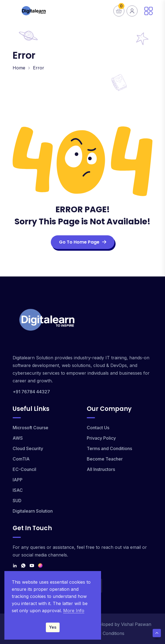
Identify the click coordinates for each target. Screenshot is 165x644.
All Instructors (101, 469)
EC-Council (24, 469)
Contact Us (98, 428)
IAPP (18, 480)
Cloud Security (28, 448)
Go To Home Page (83, 242)
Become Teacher (105, 459)
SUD (17, 501)
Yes (53, 627)
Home (19, 68)
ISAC (18, 490)
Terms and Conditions (109, 448)
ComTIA (21, 459)
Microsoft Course (30, 428)
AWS (18, 438)
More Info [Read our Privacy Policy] (74, 611)
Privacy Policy (101, 438)
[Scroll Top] (157, 633)
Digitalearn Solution (33, 511)
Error (39, 68)
